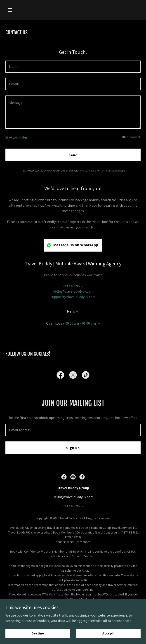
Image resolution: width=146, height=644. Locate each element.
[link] (60, 376)
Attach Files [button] (18, 137)
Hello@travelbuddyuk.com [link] (73, 291)
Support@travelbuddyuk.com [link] (73, 297)
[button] (16, 10)
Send (73, 155)
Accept (108, 633)
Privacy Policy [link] (87, 170)
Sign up (73, 448)
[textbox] (73, 67)
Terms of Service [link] (109, 170)
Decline (38, 633)
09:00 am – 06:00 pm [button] (81, 323)
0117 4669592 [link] (73, 286)
